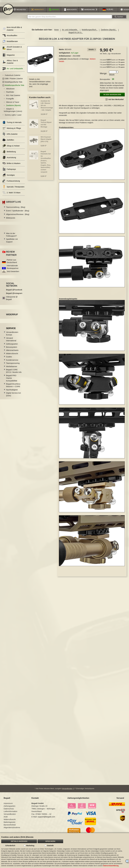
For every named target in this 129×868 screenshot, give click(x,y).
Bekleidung (9, 152)
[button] (108, 10)
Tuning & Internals (12, 123)
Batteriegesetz (10, 823)
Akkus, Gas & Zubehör (10, 62)
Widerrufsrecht (12, 354)
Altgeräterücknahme (12, 828)
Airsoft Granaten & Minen (12, 49)
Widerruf (12, 315)
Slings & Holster (11, 146)
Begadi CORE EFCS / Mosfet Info (14, 371)
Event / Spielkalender (18, 211)
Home (56, 30)
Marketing (30, 846)
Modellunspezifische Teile (15, 86)
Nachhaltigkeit (12, 390)
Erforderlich (10, 846)
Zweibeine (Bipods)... (109, 30)
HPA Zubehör (10, 135)
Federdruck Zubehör (13, 76)
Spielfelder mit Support (12, 241)
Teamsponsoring (13, 364)
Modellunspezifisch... (90, 30)
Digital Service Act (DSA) (13, 395)
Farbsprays (9, 170)
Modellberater (10, 42)
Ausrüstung (9, 158)
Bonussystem (12, 348)
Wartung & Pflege (12, 129)
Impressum (8, 804)
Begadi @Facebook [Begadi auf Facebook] (14, 290)
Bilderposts (11, 219)
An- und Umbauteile (13, 69)
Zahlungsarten (12, 344)
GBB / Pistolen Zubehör (14, 79)
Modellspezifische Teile (14, 83)
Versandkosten (116, 54)
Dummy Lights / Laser (13, 116)
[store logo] (8, 10)
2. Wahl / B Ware (11, 193)
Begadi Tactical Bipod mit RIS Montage (46, 124)
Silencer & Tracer (13, 103)
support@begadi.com (46, 817)
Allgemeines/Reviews (18, 215)
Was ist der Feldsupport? (11, 235)
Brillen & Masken (11, 164)
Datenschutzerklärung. (111, 866)
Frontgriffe (10, 99)
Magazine (9, 56)
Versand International (11, 340)
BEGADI (68, 50)
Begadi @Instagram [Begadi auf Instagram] (14, 294)
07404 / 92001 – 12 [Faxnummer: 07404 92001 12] (43, 815)
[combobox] (70, 17)
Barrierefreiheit (10, 825)
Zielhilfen (8, 141)
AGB (6, 817)
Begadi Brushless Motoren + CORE (13, 386)
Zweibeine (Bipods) (13, 106)
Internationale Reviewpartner (13, 268)
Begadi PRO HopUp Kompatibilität (12, 379)
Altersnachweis (12, 351)
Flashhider (10, 93)
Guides (9, 357)
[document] (64, 850)
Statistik (50, 846)
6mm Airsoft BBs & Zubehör (12, 29)
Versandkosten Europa (12, 334)
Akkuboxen (10, 89)
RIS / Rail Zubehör (13, 96)
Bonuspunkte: (105, 80)
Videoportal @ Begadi (12, 299)
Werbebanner (12, 367)
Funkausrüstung (11, 182)
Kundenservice (12, 361)
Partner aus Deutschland (12, 262)
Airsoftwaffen (10, 36)
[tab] (92, 50)
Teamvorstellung (16, 208)
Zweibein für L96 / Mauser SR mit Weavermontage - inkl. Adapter (47, 106)
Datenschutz (9, 809)
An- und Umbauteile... (70, 30)
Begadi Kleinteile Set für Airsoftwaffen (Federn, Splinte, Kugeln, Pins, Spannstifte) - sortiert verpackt (46, 162)
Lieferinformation (10, 812)
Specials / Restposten (13, 187)
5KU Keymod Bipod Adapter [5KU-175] (46, 140)
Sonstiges (9, 176)
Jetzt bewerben (13, 272)
